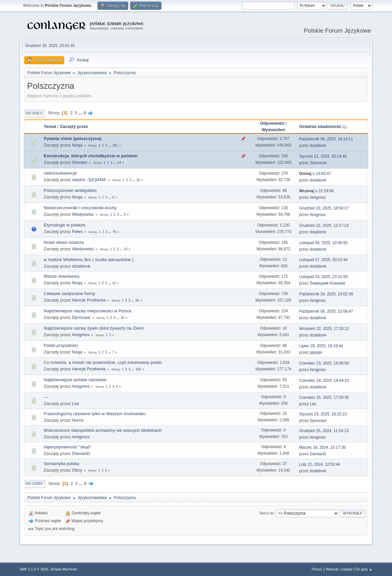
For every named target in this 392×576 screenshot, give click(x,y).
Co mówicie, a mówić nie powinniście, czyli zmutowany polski (103, 362)
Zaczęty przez (74, 126)
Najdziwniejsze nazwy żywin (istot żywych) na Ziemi (94, 328)
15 (122, 318)
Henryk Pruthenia (89, 300)
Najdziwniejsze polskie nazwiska (75, 380)
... (81, 113)
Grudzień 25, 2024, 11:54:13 (324, 431)
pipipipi (316, 352)
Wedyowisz (83, 214)
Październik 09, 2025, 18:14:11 (326, 139)
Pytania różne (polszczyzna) (73, 139)
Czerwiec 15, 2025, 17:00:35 (324, 397)
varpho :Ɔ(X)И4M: (89, 180)
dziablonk (318, 146)
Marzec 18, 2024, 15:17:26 (322, 447)
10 (126, 249)
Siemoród (318, 163)
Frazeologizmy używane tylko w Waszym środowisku (95, 414)
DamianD (81, 453)
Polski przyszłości (61, 345)
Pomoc (317, 569)
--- (46, 397)
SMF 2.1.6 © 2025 (34, 569)
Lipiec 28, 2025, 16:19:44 (321, 346)
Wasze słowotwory (62, 276)
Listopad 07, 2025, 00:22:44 (323, 260)
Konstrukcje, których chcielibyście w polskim (90, 156)
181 (115, 145)
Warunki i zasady (339, 569)
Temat (50, 126)
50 (137, 300)
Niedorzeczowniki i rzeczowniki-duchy (80, 208)
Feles (77, 232)
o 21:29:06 (316, 191)
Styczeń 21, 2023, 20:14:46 (323, 156)
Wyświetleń (273, 130)
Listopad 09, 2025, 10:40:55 (323, 243)
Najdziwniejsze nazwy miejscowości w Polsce (88, 311)
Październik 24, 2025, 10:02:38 (326, 294)
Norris (78, 420)
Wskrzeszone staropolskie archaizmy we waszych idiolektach (103, 430)
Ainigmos (317, 197)
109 (138, 369)
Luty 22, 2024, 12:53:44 (320, 464)
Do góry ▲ (364, 569)
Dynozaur (81, 317)
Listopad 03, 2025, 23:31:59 (323, 277)
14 (119, 163)
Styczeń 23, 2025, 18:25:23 (323, 414)
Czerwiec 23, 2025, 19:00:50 (324, 363)
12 (114, 283)
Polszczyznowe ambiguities (70, 190)
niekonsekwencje (60, 173)
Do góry (34, 484)
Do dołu (34, 113)
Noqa (77, 145)
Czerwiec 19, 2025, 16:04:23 (324, 381)
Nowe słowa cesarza (64, 242)
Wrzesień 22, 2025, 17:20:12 (324, 329)
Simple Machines (64, 569)
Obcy (77, 470)
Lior (76, 404)
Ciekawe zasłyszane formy (69, 294)
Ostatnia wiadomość (323, 126)
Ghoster (80, 162)
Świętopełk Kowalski (328, 283)
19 (138, 180)
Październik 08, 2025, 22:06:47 (326, 311)
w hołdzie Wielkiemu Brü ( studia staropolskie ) (89, 260)
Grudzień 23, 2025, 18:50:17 (324, 208)
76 (114, 232)
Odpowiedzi (272, 123)
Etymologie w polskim (65, 225)
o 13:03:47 (315, 174)
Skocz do (266, 513)
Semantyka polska (61, 464)
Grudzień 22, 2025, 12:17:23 (324, 226)
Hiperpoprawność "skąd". (68, 447)
